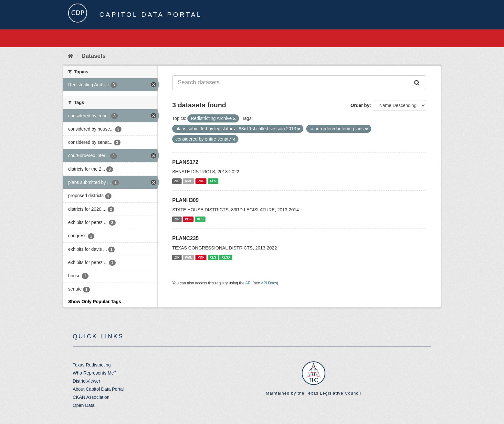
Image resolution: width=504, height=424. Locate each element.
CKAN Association (91, 397)
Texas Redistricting (92, 365)
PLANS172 (185, 162)
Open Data (84, 405)
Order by (360, 105)
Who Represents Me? (94, 373)
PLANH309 (185, 200)
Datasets (94, 56)
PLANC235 (185, 238)
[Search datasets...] (291, 83)
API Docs (269, 283)
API (248, 283)
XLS (213, 181)
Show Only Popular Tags (95, 302)
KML (189, 181)
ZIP (177, 181)
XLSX (226, 257)
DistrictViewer (86, 381)
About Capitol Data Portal (98, 389)
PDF (201, 181)
